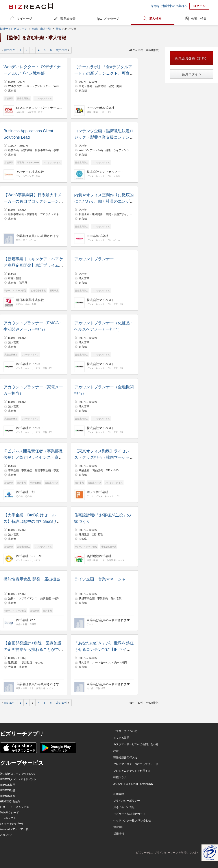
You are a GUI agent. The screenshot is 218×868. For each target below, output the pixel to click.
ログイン (199, 6)
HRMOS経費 (8, 796)
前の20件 (10, 50)
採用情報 (119, 834)
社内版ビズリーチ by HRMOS (18, 774)
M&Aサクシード (9, 813)
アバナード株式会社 (30, 172)
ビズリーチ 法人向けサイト (130, 814)
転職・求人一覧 (42, 29)
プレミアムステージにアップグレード (136, 764)
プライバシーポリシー (127, 801)
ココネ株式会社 (98, 236)
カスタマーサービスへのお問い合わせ (136, 744)
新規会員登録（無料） (192, 58)
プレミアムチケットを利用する (132, 771)
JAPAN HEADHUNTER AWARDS (133, 784)
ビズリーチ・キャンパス (15, 807)
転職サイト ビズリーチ (14, 29)
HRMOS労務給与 (10, 802)
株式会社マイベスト (101, 300)
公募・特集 (199, 18)
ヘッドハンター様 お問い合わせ (132, 820)
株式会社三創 (25, 492)
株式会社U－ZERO (29, 556)
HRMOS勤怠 (8, 790)
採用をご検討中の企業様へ (169, 6)
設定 (116, 751)
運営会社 (119, 827)
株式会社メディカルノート (105, 172)
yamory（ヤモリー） (12, 824)
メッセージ (112, 18)
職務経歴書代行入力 (125, 758)
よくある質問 (121, 738)
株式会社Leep (26, 620)
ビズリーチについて (125, 731)
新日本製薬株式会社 (30, 300)
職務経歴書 (68, 18)
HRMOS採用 (8, 785)
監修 (58, 29)
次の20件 (62, 50)
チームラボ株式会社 (101, 108)
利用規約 (119, 794)
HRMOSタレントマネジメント (18, 779)
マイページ (24, 18)
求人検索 (155, 18)
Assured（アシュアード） (15, 829)
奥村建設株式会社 (99, 556)
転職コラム (120, 777)
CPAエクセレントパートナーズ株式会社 (39, 108)
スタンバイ (7, 835)
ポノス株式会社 (98, 492)
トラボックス (8, 818)
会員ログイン (192, 74)
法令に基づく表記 (124, 807)
